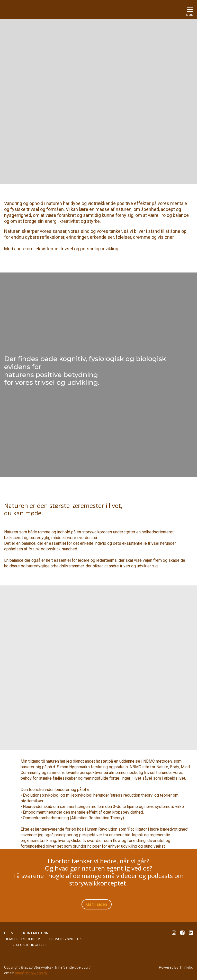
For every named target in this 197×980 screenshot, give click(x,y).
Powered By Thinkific (176, 967)
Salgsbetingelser (31, 945)
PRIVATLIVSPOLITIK (66, 939)
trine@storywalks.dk (31, 973)
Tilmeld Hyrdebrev (22, 939)
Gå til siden (97, 904)
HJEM (9, 933)
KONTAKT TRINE (37, 933)
